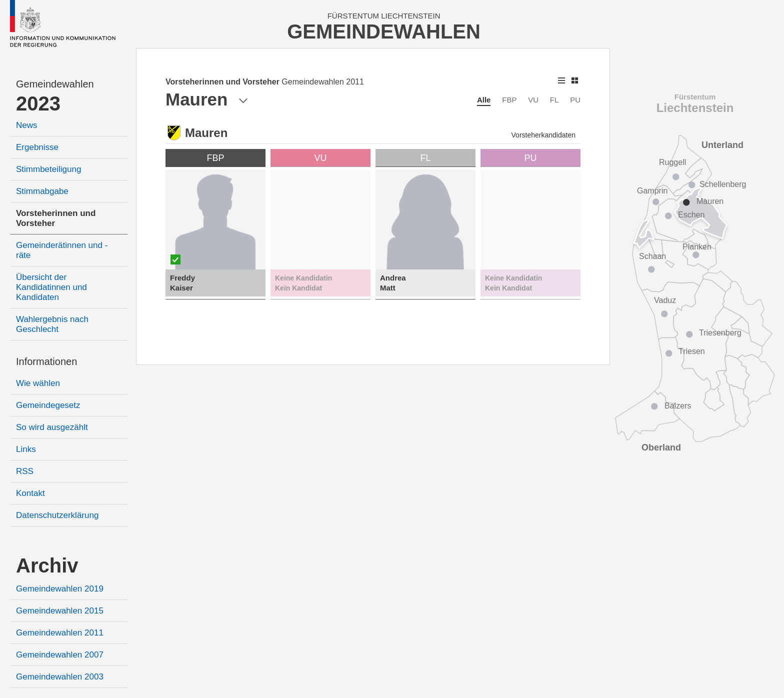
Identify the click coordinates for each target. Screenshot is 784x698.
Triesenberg (720, 333)
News (27, 125)
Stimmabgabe (42, 191)
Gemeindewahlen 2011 (60, 633)
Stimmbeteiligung (48, 169)
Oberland (661, 447)
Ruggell (672, 162)
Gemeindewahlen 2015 (60, 611)
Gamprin (652, 191)
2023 (38, 103)
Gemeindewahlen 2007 (60, 655)
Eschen (691, 215)
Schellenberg (723, 184)
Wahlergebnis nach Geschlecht (52, 324)
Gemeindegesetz (48, 405)
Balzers (678, 406)
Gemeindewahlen (55, 84)
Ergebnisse (37, 147)
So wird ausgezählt (52, 427)
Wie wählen (38, 383)
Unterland (722, 145)
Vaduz (665, 300)
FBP (509, 100)
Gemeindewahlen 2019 (60, 589)
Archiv (47, 565)
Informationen (46, 361)
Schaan (652, 256)
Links (26, 449)
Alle (484, 100)
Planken (697, 247)
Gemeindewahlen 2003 (60, 677)
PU (575, 100)
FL (554, 100)
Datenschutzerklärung (57, 515)
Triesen (692, 351)
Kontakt (30, 493)
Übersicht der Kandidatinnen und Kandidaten (51, 287)
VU (533, 100)
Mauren (710, 201)
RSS (25, 471)
